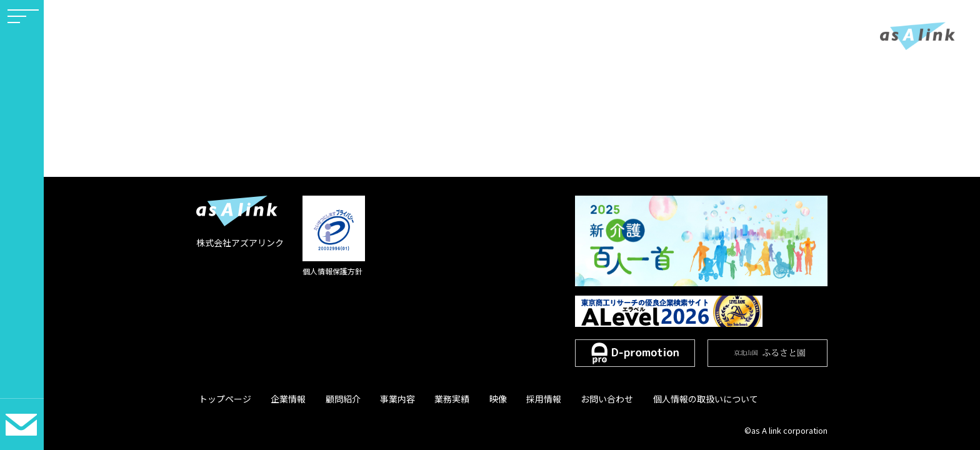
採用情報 (510, 399)
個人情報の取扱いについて (661, 399)
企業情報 (281, 399)
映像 (469, 399)
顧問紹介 (330, 399)
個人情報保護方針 (332, 271)
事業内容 (379, 399)
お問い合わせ (568, 399)
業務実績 (429, 399)
